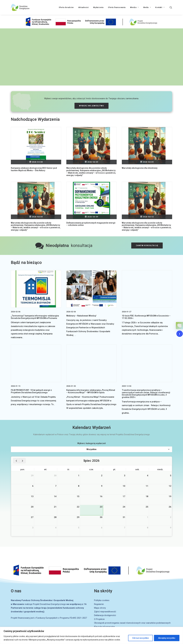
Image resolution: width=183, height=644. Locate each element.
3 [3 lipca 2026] (125, 476)
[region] (91, 635)
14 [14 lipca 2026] (55, 496)
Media (147, 7)
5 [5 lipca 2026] (171, 476)
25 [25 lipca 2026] (147, 507)
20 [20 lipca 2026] (32, 507)
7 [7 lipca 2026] (56, 486)
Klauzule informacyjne (104, 627)
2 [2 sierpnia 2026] (171, 517)
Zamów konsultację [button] (147, 245)
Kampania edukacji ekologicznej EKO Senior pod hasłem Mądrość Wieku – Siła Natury (34, 169)
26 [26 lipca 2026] (170, 507)
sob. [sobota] (137, 469)
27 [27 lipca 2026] (32, 517)
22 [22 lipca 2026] (78, 507)
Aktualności (83, 7)
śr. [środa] (69, 469)
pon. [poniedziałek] (23, 469)
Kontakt (160, 7)
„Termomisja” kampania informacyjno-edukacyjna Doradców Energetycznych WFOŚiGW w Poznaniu (35, 317)
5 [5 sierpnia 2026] (79, 528)
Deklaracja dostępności (105, 615)
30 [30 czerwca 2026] (55, 476)
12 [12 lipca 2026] (170, 486)
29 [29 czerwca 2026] (32, 476)
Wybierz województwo (92, 106)
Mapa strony (100, 608)
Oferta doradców (66, 7)
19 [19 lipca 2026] (170, 496)
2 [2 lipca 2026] (102, 476)
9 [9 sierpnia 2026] (171, 528)
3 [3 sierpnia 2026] (33, 528)
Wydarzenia (98, 7)
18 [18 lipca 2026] (147, 496)
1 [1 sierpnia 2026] (148, 517)
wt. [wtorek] (46, 469)
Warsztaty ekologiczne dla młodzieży (140, 168)
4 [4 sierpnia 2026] (56, 528)
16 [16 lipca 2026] (101, 496)
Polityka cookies (102, 600)
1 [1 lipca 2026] (79, 476)
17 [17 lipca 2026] (124, 496)
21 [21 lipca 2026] (55, 507)
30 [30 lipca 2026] (101, 517)
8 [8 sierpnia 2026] (148, 528)
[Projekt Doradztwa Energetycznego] (20, 7)
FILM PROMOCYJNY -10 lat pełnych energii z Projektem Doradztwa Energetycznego (31, 391)
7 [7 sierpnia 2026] (125, 528)
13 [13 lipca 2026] (32, 496)
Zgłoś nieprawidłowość (105, 612)
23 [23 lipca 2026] (101, 507)
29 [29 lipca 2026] (78, 517)
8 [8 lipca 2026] (79, 486)
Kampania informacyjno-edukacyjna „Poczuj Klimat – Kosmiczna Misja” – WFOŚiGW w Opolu (91, 391)
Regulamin (99, 604)
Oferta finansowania (117, 7)
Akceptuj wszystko (167, 638)
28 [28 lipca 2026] (55, 517)
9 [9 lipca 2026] (102, 486)
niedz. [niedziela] (160, 469)
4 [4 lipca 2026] (148, 476)
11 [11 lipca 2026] (147, 486)
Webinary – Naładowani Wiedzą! (81, 316)
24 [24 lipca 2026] (124, 507)
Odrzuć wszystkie (140, 638)
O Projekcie (99, 619)
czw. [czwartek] (91, 469)
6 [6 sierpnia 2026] (102, 528)
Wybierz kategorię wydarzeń (91, 443)
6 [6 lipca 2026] (33, 486)
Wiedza (134, 7)
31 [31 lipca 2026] (124, 517)
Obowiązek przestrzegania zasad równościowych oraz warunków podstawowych (132, 623)
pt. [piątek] (115, 469)
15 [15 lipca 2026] (78, 496)
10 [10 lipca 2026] (124, 486)
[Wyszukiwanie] (171, 7)
